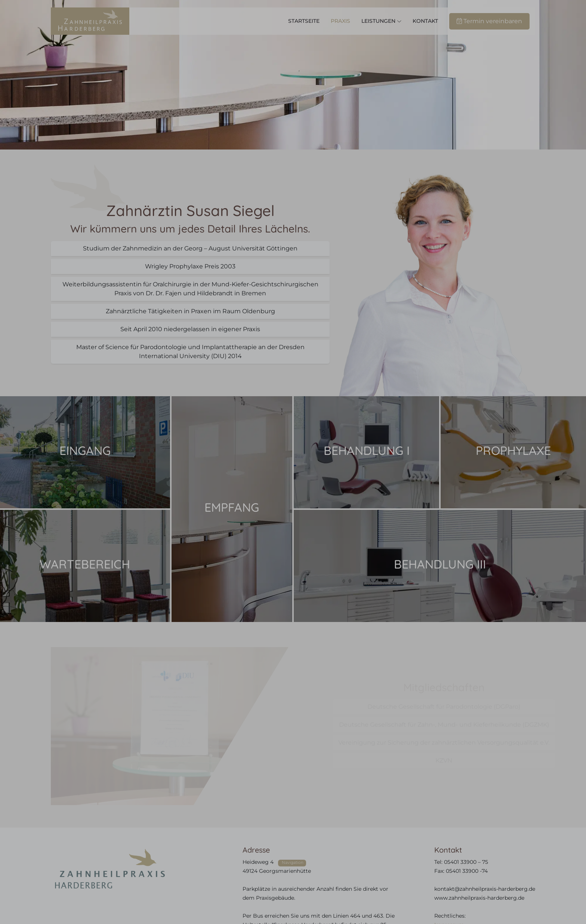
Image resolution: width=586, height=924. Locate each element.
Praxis (340, 21)
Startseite (304, 21)
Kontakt (425, 21)
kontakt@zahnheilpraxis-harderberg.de (485, 889)
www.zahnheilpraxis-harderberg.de (479, 898)
